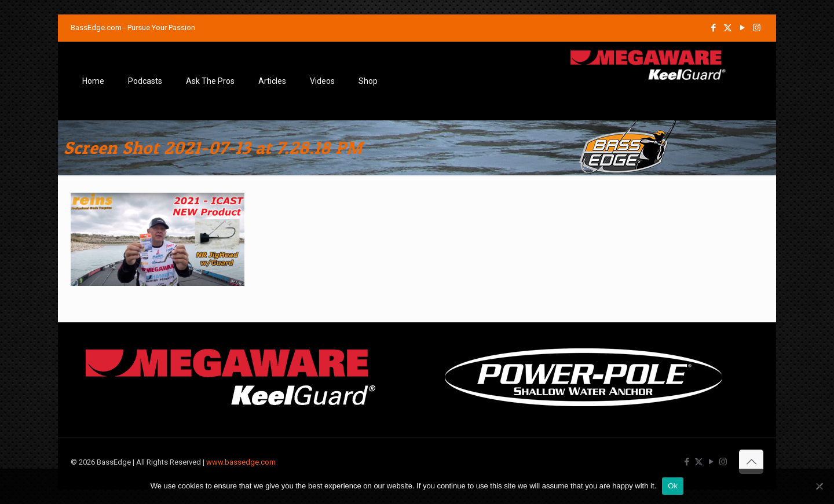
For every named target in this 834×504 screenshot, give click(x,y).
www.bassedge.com (241, 462)
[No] (820, 486)
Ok (673, 486)
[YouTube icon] (742, 28)
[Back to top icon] (751, 462)
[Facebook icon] (713, 28)
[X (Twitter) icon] (728, 28)
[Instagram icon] (757, 28)
